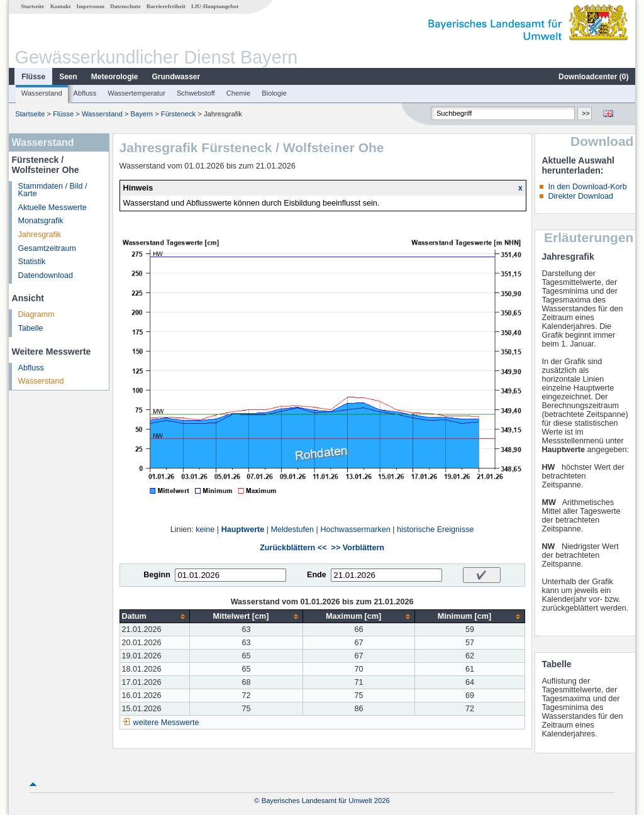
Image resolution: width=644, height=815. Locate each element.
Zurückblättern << (293, 548)
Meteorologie (115, 77)
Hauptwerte (243, 529)
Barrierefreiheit (166, 6)
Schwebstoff (196, 93)
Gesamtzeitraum (47, 248)
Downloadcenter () (593, 77)
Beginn (157, 575)
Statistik (32, 262)
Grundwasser (176, 77)
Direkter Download (580, 196)
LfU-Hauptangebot (215, 6)
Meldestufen (293, 529)
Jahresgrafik (40, 235)
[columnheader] (155, 617)
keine (205, 529)
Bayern (142, 114)
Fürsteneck (178, 114)
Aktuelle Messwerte (53, 208)
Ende (317, 575)
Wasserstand (42, 93)
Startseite (32, 6)
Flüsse (33, 77)
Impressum (91, 6)
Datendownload (46, 275)
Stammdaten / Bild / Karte (53, 190)
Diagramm (36, 314)
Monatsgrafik (41, 221)
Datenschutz (125, 6)
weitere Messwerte (166, 723)
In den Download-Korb (587, 187)
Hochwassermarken (355, 529)
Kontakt (61, 6)
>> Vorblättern (358, 548)
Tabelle (31, 328)
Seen (68, 77)
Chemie (239, 93)
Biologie (274, 93)
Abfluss (85, 93)
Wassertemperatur (136, 93)
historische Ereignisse (436, 529)
